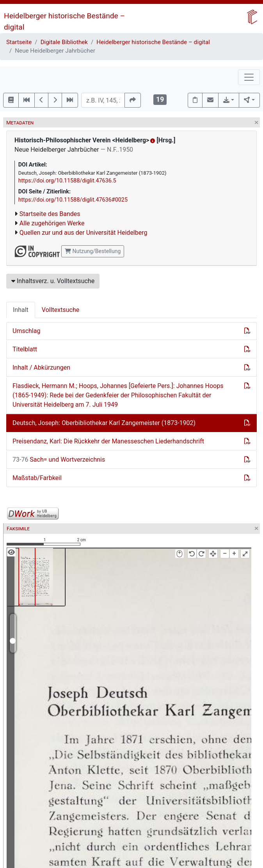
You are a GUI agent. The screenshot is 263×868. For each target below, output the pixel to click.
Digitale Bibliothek (64, 42)
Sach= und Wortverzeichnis (59, 460)
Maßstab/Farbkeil (37, 478)
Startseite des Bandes (50, 214)
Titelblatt (25, 349)
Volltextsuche (60, 310)
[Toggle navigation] (249, 77)
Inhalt (21, 310)
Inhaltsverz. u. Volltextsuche (53, 281)
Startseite (19, 42)
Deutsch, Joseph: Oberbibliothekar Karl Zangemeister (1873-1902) (104, 423)
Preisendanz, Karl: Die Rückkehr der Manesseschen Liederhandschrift (108, 441)
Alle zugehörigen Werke (52, 223)
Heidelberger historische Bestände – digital (153, 42)
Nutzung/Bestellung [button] (93, 251)
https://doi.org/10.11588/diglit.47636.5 (67, 181)
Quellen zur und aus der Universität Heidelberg (84, 233)
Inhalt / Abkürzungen (41, 368)
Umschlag (26, 331)
